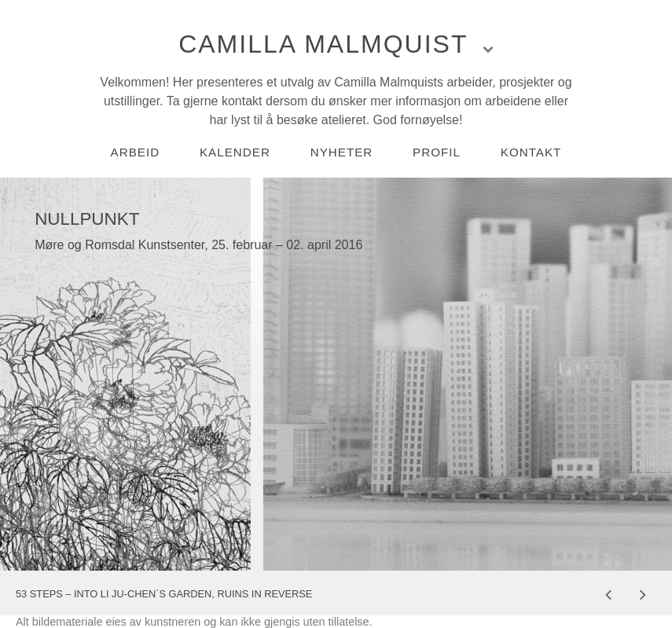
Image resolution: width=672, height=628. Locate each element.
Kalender (235, 152)
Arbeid (136, 152)
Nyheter (342, 152)
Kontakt (531, 152)
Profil (437, 152)
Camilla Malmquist (323, 44)
